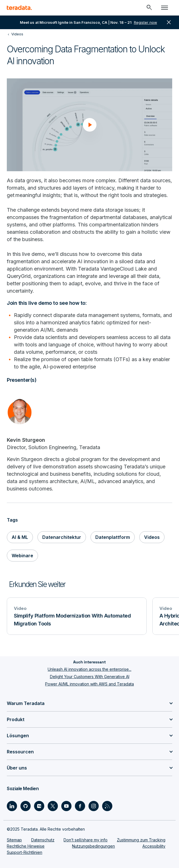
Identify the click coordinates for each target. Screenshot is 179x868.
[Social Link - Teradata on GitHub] (26, 806)
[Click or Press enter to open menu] (165, 8)
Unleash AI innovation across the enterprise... (89, 669)
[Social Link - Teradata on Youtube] (66, 806)
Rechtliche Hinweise (26, 846)
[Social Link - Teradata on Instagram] (94, 806)
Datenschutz (43, 840)
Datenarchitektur (62, 537)
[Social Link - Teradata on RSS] (107, 806)
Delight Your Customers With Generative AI (90, 677)
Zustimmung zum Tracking (141, 840)
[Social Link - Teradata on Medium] (39, 806)
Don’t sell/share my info (86, 840)
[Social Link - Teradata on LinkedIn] (12, 806)
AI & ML (20, 537)
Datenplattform (113, 537)
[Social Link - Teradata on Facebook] (80, 806)
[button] (90, 125)
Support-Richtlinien (25, 852)
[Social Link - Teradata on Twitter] (53, 806)
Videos (152, 537)
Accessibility (154, 846)
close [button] (169, 22)
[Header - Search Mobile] (149, 8)
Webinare (22, 556)
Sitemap (14, 840)
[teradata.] (19, 8)
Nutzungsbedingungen (93, 846)
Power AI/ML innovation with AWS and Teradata (89, 684)
